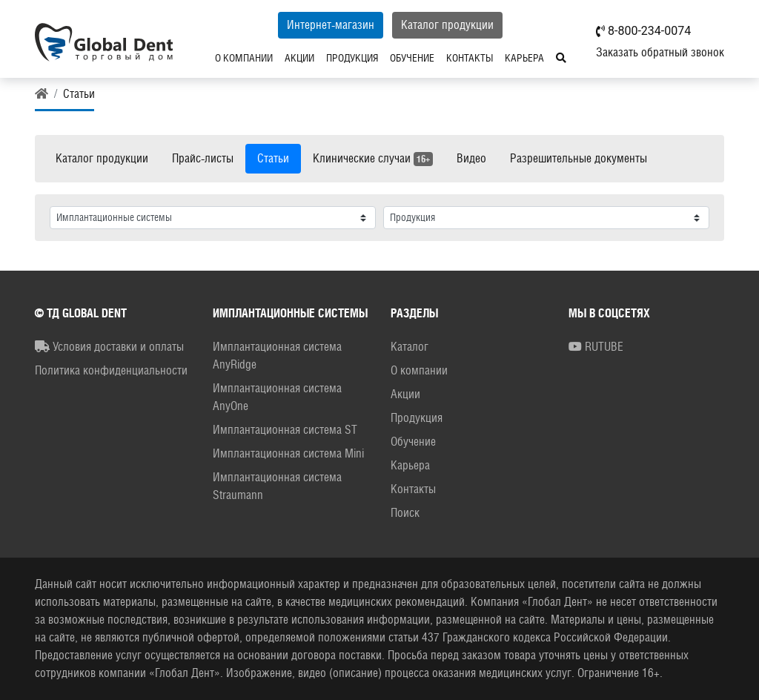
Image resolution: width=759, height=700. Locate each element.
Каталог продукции (447, 25)
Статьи (273, 158)
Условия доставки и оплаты (109, 347)
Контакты (470, 58)
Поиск (405, 513)
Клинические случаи (373, 159)
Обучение (412, 58)
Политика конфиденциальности (111, 370)
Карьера (524, 58)
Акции (299, 58)
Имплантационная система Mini (288, 453)
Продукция (352, 58)
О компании (244, 58)
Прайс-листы (203, 158)
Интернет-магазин (331, 25)
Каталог (410, 347)
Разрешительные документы (579, 158)
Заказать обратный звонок (660, 52)
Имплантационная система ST (285, 430)
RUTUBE (596, 347)
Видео (471, 158)
